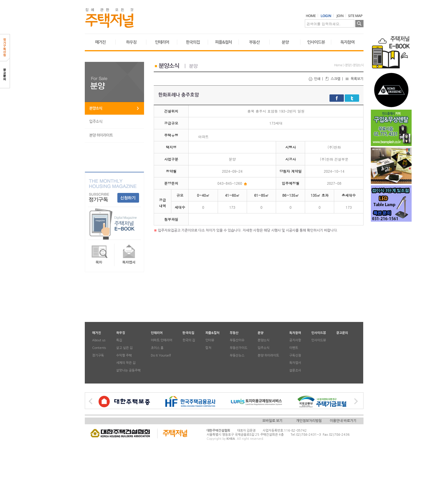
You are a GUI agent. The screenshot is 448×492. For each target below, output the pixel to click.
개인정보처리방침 (309, 421)
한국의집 (193, 42)
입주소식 (96, 122)
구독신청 (295, 356)
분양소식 (96, 108)
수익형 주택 (124, 356)
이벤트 (294, 348)
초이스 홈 (157, 348)
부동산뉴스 (237, 356)
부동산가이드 (239, 348)
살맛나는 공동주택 (128, 370)
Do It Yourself (161, 356)
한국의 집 (189, 341)
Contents (99, 348)
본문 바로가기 (0, 0)
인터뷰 (210, 341)
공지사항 (295, 341)
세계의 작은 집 (126, 363)
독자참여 (347, 42)
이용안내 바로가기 (343, 421)
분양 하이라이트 (101, 135)
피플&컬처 (223, 42)
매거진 (100, 42)
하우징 (131, 42)
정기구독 (98, 356)
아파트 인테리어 (162, 341)
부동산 (254, 42)
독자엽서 (295, 363)
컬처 (208, 348)
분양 (285, 42)
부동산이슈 (237, 341)
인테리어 (162, 42)
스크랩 (333, 79)
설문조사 (295, 370)
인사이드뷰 (316, 42)
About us (99, 341)
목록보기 (354, 79)
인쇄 (314, 79)
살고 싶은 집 (124, 348)
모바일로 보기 (272, 421)
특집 (119, 341)
